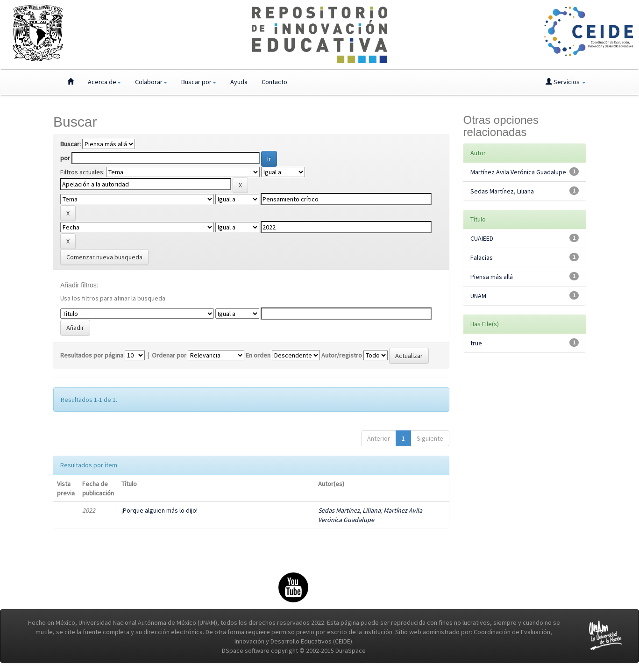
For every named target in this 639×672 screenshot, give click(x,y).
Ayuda (239, 82)
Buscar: (71, 144)
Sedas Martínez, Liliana (349, 510)
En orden (258, 355)
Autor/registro (342, 355)
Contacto (274, 82)
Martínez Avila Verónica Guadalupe (518, 172)
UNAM (478, 296)
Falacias (482, 257)
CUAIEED (482, 238)
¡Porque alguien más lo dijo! (160, 510)
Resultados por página (92, 355)
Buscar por (199, 82)
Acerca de (104, 82)
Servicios (566, 82)
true (476, 343)
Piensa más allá (492, 277)
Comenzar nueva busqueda (104, 257)
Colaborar (151, 82)
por (65, 158)
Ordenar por (169, 355)
